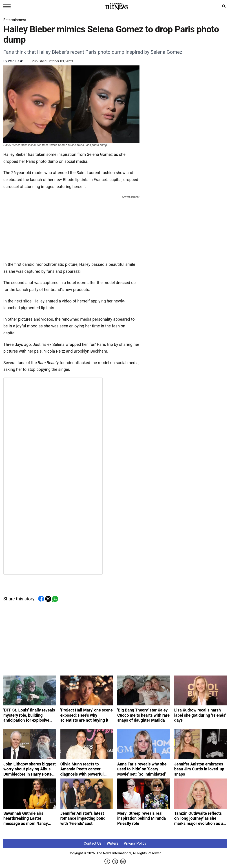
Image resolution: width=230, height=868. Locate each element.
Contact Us (93, 843)
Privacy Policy (135, 843)
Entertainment (15, 20)
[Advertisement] (71, 228)
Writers (113, 843)
